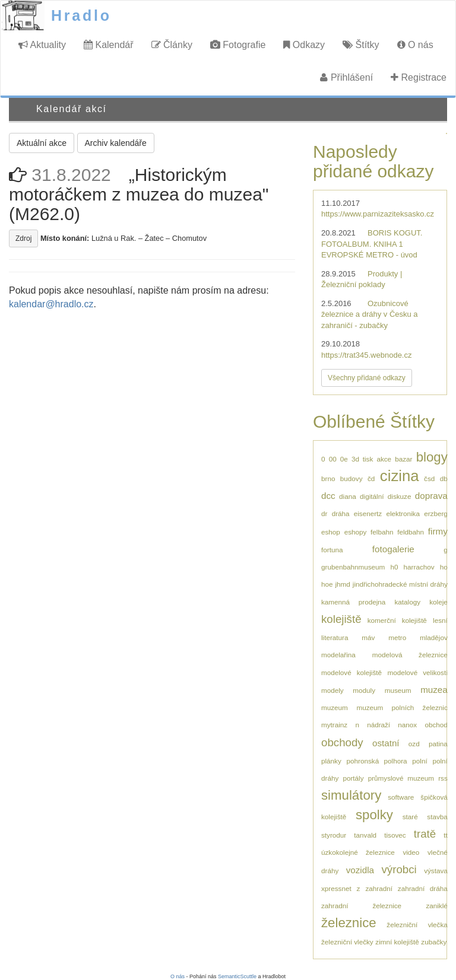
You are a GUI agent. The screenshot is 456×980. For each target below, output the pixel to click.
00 (333, 459)
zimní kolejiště (397, 942)
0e (344, 459)
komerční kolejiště (397, 620)
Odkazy (304, 45)
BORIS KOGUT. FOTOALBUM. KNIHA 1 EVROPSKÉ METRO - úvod (372, 244)
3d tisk (362, 459)
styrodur (334, 835)
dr (324, 513)
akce (384, 459)
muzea (434, 690)
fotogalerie (393, 549)
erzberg (436, 513)
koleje (438, 602)
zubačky (434, 942)
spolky (374, 815)
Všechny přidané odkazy (367, 378)
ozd (414, 744)
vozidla (360, 870)
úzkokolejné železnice (358, 852)
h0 (394, 567)
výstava (436, 871)
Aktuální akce (42, 143)
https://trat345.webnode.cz (366, 355)
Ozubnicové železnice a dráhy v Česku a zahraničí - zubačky (370, 314)
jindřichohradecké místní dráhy (400, 584)
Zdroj (23, 238)
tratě (425, 834)
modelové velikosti (417, 672)
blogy (432, 457)
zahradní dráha (423, 888)
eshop (331, 532)
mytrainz (334, 725)
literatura (335, 637)
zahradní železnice (361, 906)
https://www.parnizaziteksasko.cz (378, 214)
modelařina (338, 655)
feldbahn (411, 532)
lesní (440, 620)
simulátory (351, 795)
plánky (331, 761)
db (444, 478)
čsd (429, 478)
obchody (342, 742)
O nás (415, 45)
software (401, 797)
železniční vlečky (347, 942)
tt (446, 835)
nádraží (379, 725)
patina (438, 744)
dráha (341, 513)
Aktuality (42, 45)
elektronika (403, 513)
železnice (349, 923)
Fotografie (238, 45)
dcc (328, 496)
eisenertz (368, 513)
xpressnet (336, 888)
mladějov (434, 637)
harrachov (419, 567)
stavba (437, 817)
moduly (364, 690)
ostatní (386, 743)
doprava (431, 496)
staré (410, 817)
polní (419, 761)
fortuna (332, 550)
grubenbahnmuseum (353, 567)
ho (444, 567)
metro (397, 637)
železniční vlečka (417, 925)
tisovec (395, 835)
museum (398, 690)
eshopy (356, 532)
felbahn (382, 532)
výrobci (399, 869)
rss (443, 778)
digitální (372, 496)
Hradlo (81, 15)
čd (371, 478)
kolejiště (341, 619)
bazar (403, 459)
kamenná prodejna (353, 602)
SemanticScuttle (237, 976)
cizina (400, 476)
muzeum (335, 707)
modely (332, 690)
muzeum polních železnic (402, 707)
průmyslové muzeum (401, 778)
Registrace (419, 77)
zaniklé (436, 906)
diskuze (400, 496)
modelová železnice (410, 655)
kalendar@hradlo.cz (51, 304)
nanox (407, 725)
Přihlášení (346, 77)
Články (172, 45)
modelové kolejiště (351, 672)
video (411, 852)
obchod (436, 725)
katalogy (408, 602)
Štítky (361, 45)
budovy (351, 478)
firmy (438, 531)
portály (353, 778)
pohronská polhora (377, 761)
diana (348, 496)
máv (368, 637)
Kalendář (109, 45)
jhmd (343, 584)
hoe (327, 584)
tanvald (365, 835)
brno (328, 478)
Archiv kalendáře (116, 143)
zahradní (379, 888)
